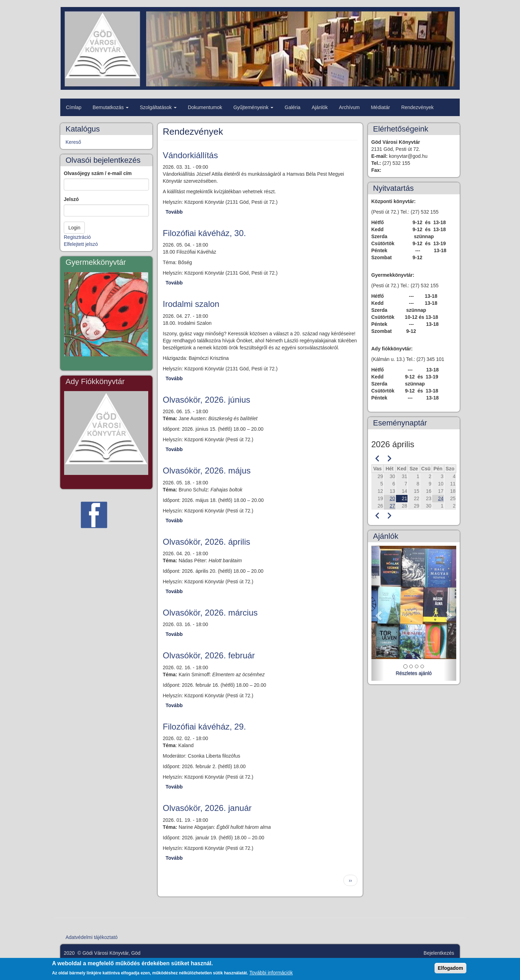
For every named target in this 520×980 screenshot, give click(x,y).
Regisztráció (77, 237)
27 (392, 506)
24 (441, 498)
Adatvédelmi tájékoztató (92, 937)
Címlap (74, 107)
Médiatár (380, 107)
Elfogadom (450, 968)
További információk (271, 973)
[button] (378, 613)
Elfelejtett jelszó (81, 244)
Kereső (73, 142)
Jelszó (71, 199)
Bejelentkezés (439, 953)
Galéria (292, 107)
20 (392, 498)
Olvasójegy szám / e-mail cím (98, 173)
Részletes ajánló (414, 673)
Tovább (174, 212)
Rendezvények (418, 107)
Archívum (349, 107)
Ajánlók (320, 107)
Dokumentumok (205, 107)
